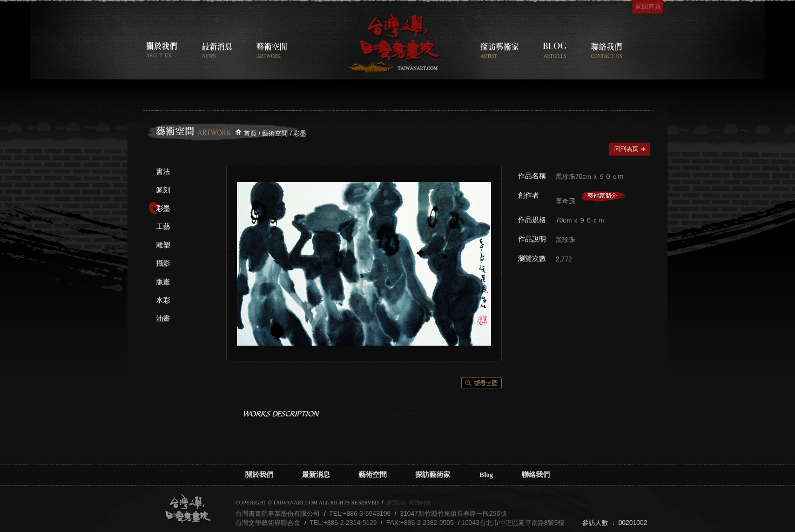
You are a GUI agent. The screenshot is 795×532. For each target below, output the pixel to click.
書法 (163, 171)
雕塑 (163, 245)
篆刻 (163, 190)
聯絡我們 (536, 474)
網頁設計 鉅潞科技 (409, 503)
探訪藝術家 (433, 474)
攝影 (163, 263)
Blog (486, 474)
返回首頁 (648, 6)
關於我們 (259, 474)
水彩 (163, 300)
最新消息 (316, 474)
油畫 (163, 318)
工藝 (163, 227)
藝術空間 (373, 474)
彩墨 (163, 208)
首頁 (250, 133)
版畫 (163, 282)
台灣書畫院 (393, 43)
